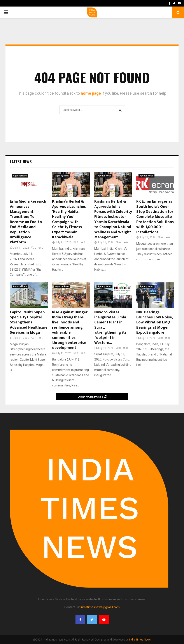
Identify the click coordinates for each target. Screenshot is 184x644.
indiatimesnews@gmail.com (100, 607)
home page (91, 93)
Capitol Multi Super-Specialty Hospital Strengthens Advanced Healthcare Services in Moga (29, 323)
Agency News (20, 176)
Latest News (21, 162)
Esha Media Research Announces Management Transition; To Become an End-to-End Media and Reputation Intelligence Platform (28, 222)
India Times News (140, 640)
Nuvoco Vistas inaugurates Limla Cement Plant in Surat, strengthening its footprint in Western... (110, 328)
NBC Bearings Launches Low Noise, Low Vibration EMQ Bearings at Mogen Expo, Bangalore (154, 323)
